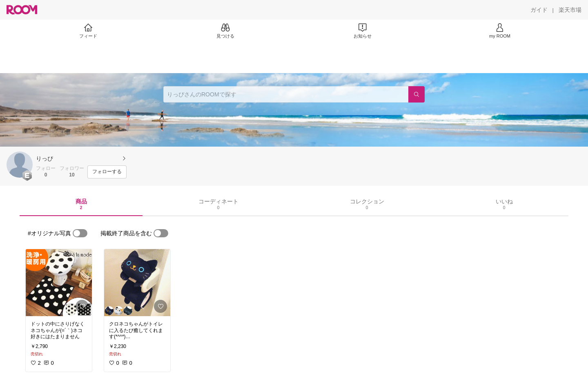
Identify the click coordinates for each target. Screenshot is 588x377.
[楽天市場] (570, 10)
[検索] (416, 94)
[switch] (80, 233)
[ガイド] (539, 10)
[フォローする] (107, 172)
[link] (59, 283)
